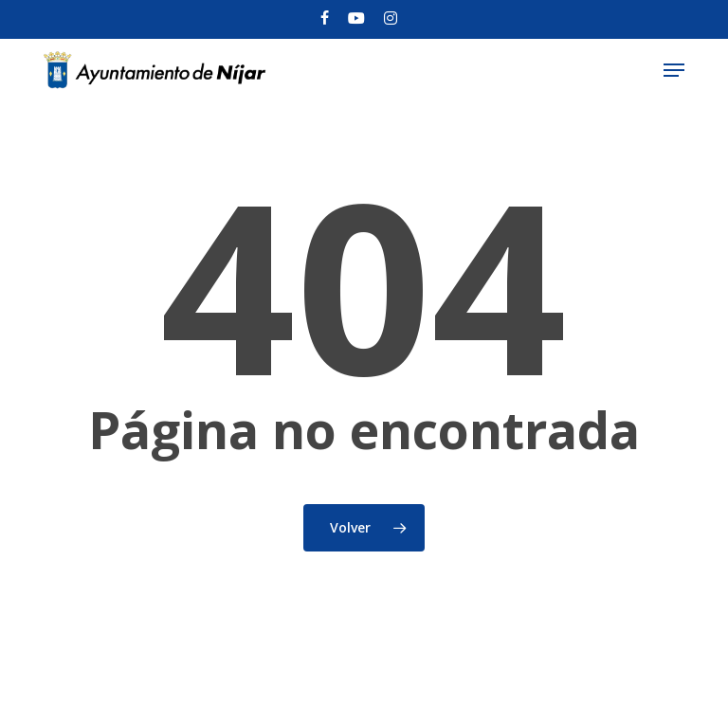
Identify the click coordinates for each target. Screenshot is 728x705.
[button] (674, 70)
